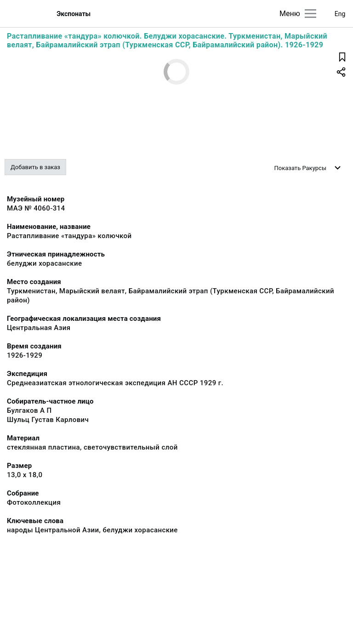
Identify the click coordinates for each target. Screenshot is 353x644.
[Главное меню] (310, 14)
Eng (340, 14)
